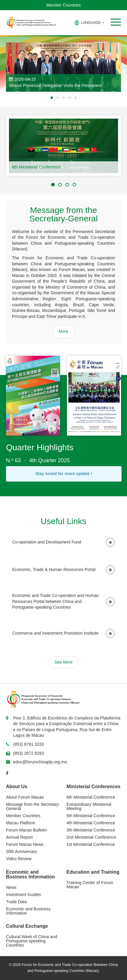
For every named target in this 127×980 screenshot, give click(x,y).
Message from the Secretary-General (33, 806)
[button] (116, 22)
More (64, 331)
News (11, 887)
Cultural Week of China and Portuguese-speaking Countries (32, 941)
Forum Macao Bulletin (26, 830)
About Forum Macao (25, 797)
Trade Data (16, 902)
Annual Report (19, 837)
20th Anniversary (22, 852)
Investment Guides (23, 895)
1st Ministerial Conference (91, 844)
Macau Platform (21, 823)
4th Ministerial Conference (91, 823)
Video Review (19, 859)
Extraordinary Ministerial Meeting (89, 806)
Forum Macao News (25, 844)
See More (63, 662)
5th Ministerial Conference (91, 816)
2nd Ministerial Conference (92, 837)
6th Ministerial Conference (36, 167)
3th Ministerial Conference (91, 830)
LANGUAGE (89, 23)
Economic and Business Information (28, 911)
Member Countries (63, 5)
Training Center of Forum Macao (90, 885)
